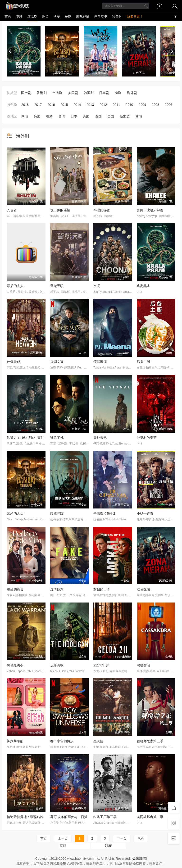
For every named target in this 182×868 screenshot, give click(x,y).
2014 (77, 105)
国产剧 (26, 93)
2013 (90, 105)
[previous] (10, 51)
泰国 (98, 116)
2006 (169, 105)
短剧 (68, 16)
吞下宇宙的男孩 (62, 741)
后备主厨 (143, 362)
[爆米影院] (139, 859)
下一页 (122, 838)
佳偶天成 (14, 362)
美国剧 (73, 93)
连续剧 (32, 16)
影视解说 (83, 16)
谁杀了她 (57, 438)
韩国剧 (89, 93)
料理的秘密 (102, 210)
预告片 (117, 16)
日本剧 (104, 93)
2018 (25, 105)
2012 (103, 105)
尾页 (141, 838)
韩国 (37, 116)
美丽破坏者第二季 (150, 817)
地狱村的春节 (147, 438)
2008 (155, 105)
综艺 (45, 16)
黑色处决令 (15, 665)
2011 (116, 105)
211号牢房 (101, 665)
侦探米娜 (100, 362)
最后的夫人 (15, 286)
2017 (38, 105)
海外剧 (132, 93)
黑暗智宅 (143, 665)
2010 (129, 105)
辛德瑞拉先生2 (104, 513)
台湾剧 (57, 93)
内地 (25, 116)
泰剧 (118, 93)
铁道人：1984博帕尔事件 (25, 438)
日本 (74, 116)
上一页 (63, 838)
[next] (172, 51)
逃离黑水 (143, 286)
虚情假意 (57, 589)
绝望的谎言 (15, 589)
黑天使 (98, 741)
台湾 (62, 116)
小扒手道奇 (145, 513)
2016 (51, 105)
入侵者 (12, 210)
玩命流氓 (57, 665)
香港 (49, 116)
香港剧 (42, 93)
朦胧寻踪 (57, 513)
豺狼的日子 (102, 589)
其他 (139, 116)
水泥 (97, 286)
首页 (8, 16)
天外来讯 (100, 438)
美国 (86, 116)
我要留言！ (135, 16)
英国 (111, 116)
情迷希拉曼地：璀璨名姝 (25, 817)
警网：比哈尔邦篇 (150, 210)
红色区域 (143, 589)
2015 (64, 105)
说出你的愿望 (60, 210)
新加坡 (125, 116)
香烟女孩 (57, 362)
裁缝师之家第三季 (150, 741)
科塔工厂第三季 (105, 817)
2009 (142, 105)
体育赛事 (101, 16)
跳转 (109, 846)
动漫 (57, 16)
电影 (19, 16)
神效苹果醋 (15, 741)
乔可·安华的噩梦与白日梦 (69, 817)
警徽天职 (57, 286)
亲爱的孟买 (15, 513)
